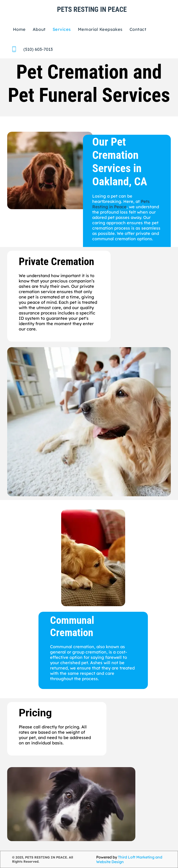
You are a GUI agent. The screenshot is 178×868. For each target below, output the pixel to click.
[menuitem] (19, 29)
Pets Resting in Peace (121, 204)
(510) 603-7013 (38, 49)
